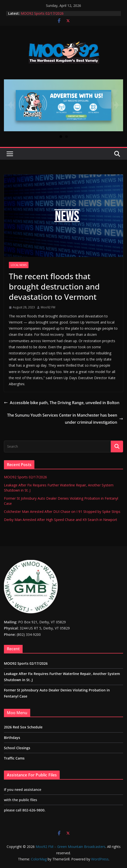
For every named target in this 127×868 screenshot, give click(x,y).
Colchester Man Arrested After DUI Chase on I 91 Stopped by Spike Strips (62, 512)
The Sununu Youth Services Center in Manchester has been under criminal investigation (65, 419)
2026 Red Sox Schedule (23, 727)
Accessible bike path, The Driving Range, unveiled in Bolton (62, 403)
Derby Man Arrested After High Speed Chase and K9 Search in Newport (61, 520)
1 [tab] (61, 137)
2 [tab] (66, 137)
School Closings (17, 748)
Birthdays (12, 738)
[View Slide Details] (63, 105)
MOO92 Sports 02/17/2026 (42, 13)
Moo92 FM (48, 307)
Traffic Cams (14, 758)
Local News (19, 265)
